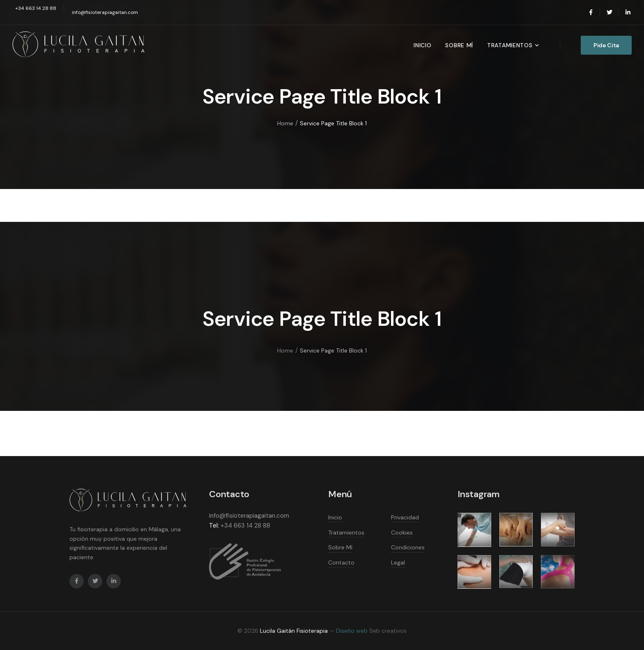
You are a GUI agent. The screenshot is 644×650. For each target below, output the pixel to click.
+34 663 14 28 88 (245, 526)
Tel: (214, 526)
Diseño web (352, 631)
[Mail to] (34, 8)
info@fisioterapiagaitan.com (249, 516)
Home (285, 124)
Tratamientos (510, 45)
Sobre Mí (459, 45)
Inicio (422, 45)
